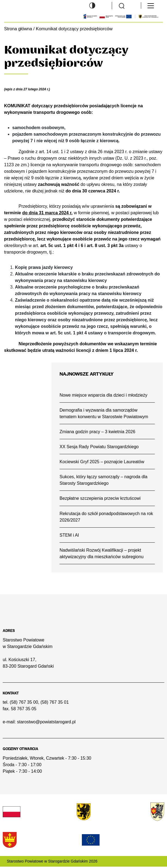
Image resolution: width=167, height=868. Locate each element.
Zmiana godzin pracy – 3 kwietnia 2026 (98, 432)
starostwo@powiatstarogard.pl (46, 723)
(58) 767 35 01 (55, 704)
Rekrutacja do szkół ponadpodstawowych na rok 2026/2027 (107, 517)
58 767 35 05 (24, 710)
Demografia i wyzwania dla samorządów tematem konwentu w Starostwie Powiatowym (105, 413)
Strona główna (18, 29)
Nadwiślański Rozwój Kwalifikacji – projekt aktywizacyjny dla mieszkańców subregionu (102, 554)
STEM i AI (69, 536)
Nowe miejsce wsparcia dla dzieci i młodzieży (104, 395)
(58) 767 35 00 (24, 704)
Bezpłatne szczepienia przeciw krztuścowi (101, 499)
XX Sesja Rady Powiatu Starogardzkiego (100, 447)
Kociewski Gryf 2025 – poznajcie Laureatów (103, 462)
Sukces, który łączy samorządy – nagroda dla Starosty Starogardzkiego (104, 480)
